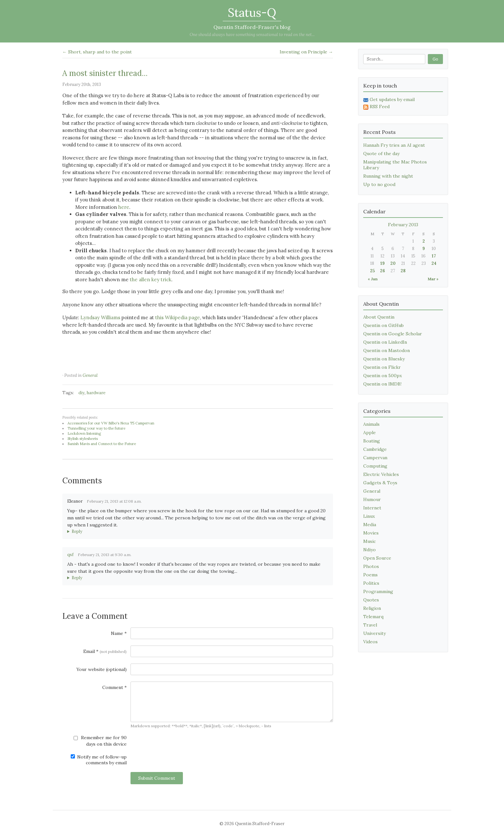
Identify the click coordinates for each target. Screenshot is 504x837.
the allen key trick (151, 279)
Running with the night (388, 176)
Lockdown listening (84, 433)
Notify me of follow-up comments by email (99, 760)
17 (434, 256)
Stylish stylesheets (83, 439)
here (124, 207)
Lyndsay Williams (100, 317)
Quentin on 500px (382, 376)
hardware (96, 393)
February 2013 (403, 225)
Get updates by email (389, 99)
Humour (372, 499)
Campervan (375, 458)
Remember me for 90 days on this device (100, 741)
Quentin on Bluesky (384, 359)
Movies (371, 533)
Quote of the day (381, 153)
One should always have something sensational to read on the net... (252, 35)
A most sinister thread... (105, 73)
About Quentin (379, 317)
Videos (370, 642)
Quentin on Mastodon (387, 350)
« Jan (373, 279)
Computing (375, 466)
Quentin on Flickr (382, 367)
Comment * (114, 687)
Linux (369, 516)
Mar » (433, 279)
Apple (369, 432)
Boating (372, 441)
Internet (372, 508)
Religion (372, 608)
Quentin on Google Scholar (393, 334)
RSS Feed (376, 107)
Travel (370, 625)
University (374, 633)
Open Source (377, 558)
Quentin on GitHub (383, 325)
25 (372, 271)
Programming (378, 591)
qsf (70, 555)
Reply (77, 531)
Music (369, 541)
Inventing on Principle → (306, 52)
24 (434, 263)
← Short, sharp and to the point (97, 52)
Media (370, 525)
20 (393, 263)
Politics (371, 583)
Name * (119, 633)
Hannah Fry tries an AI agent (394, 145)
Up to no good (379, 184)
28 (403, 271)
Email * (105, 651)
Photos (371, 566)
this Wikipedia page (178, 317)
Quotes (371, 600)
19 (382, 263)
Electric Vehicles (381, 474)
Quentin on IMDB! (382, 384)
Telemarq (373, 617)
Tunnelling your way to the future (96, 428)
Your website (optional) (102, 669)
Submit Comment (157, 778)
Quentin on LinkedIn (385, 342)
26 (382, 271)
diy (81, 393)
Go (435, 59)
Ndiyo (369, 550)
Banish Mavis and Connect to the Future (102, 444)
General (90, 375)
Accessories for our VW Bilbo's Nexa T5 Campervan (111, 423)
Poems (370, 575)
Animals (371, 424)
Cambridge (375, 449)
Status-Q (252, 13)
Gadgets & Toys (380, 483)
